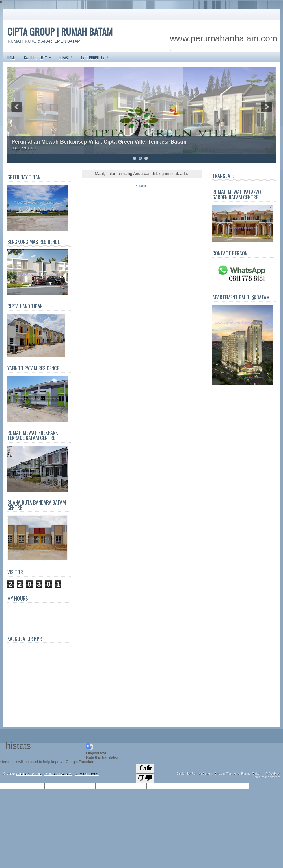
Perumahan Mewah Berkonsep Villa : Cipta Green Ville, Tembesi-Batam (99, 142)
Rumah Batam (87, 774)
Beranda (141, 186)
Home (11, 58)
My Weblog (272, 773)
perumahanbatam (268, 777)
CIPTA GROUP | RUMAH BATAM (60, 31)
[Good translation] (145, 769)
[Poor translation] (145, 778)
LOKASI (68, 56)
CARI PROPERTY (39, 56)
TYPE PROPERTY (96, 56)
